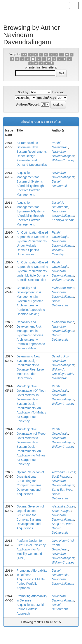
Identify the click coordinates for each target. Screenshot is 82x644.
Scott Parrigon (62, 477)
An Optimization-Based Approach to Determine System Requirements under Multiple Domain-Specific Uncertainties (32, 271)
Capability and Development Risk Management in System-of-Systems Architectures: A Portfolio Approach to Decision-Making (31, 301)
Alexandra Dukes (64, 472)
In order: (58, 92)
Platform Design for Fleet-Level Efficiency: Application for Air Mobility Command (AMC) (32, 549)
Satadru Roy (60, 356)
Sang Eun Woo (62, 490)
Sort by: (24, 92)
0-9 (24, 55)
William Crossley (63, 160)
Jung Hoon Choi (63, 541)
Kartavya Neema (63, 220)
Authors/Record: (28, 104)
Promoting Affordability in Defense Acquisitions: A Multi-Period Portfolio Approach (32, 579)
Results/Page (47, 98)
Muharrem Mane (63, 288)
